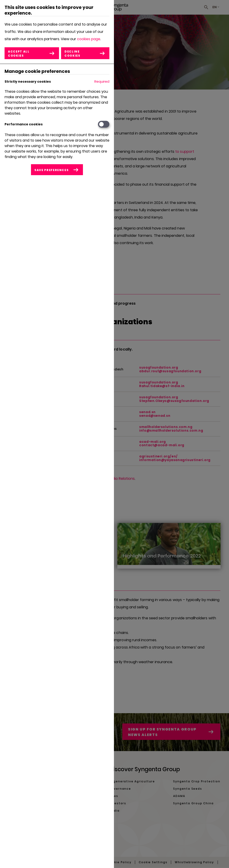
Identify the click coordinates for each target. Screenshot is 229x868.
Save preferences (51, 170)
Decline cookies (73, 54)
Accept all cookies (19, 54)
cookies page (89, 39)
